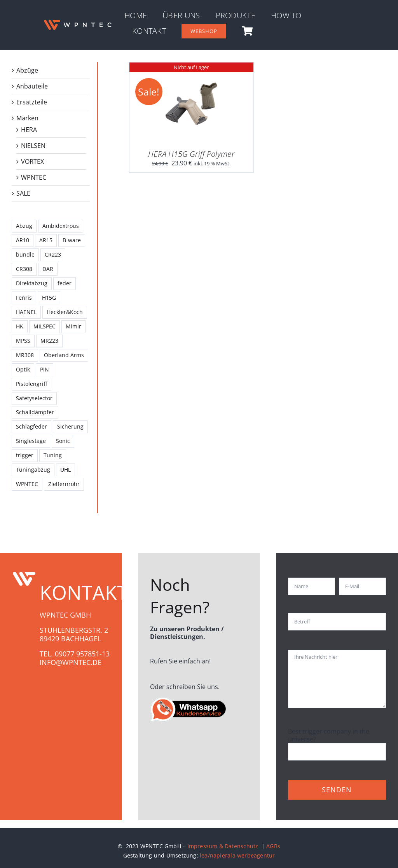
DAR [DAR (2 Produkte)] (48, 269)
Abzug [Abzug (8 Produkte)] (24, 226)
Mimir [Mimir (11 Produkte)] (73, 326)
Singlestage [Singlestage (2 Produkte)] (31, 441)
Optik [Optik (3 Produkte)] (23, 369)
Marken (27, 118)
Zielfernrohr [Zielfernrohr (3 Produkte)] (64, 484)
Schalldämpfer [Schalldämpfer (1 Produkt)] (35, 412)
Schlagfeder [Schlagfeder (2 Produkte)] (31, 426)
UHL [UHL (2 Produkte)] (65, 470)
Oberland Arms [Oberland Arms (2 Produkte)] (64, 355)
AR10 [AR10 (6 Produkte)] (23, 240)
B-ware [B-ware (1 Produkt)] (72, 240)
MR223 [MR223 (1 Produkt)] (49, 341)
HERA (29, 130)
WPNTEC (34, 177)
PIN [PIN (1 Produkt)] (45, 369)
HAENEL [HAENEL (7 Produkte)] (26, 312)
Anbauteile (32, 86)
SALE (23, 193)
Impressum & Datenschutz (224, 846)
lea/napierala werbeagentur (237, 855)
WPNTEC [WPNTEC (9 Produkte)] (27, 484)
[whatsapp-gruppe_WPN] (189, 699)
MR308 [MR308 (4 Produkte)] (25, 355)
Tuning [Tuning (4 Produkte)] (53, 455)
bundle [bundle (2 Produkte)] (25, 254)
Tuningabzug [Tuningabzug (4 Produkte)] (33, 470)
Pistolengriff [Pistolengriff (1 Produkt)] (31, 384)
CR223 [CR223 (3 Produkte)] (53, 254)
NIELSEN (33, 146)
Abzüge (27, 70)
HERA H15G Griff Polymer (191, 154)
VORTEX (32, 161)
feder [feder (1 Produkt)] (65, 283)
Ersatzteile (32, 102)
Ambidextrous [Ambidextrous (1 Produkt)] (61, 226)
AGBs (273, 846)
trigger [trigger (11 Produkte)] (25, 455)
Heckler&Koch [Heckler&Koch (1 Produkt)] (65, 312)
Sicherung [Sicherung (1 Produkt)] (70, 426)
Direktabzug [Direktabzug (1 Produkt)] (32, 283)
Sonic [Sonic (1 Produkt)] (63, 441)
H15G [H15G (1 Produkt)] (49, 298)
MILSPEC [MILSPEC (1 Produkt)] (45, 326)
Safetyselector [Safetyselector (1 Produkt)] (34, 398)
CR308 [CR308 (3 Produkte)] (24, 269)
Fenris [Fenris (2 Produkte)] (24, 298)
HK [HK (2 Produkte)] (20, 326)
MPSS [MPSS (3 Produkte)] (23, 341)
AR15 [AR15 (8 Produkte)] (46, 240)
